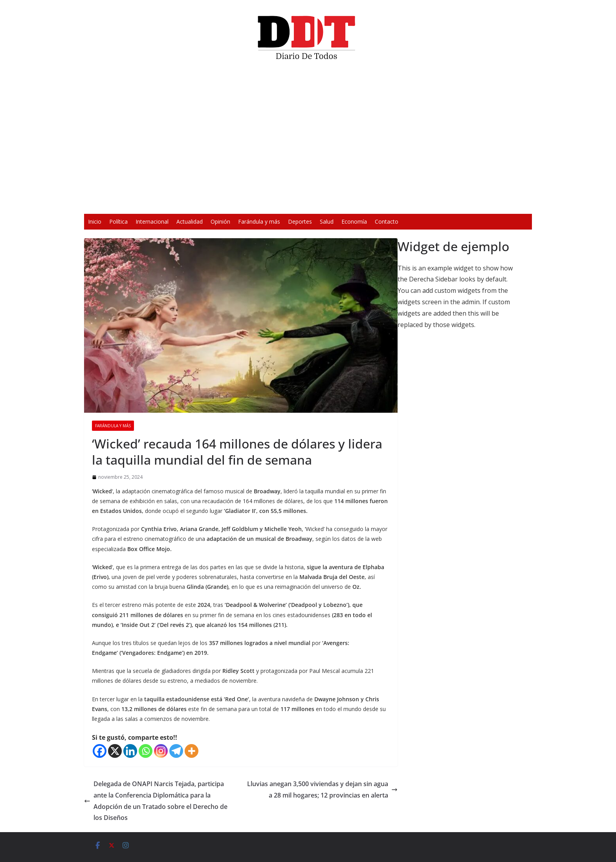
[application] (308, 140)
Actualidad (190, 221)
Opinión (220, 221)
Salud (327, 221)
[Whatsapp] (146, 751)
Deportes (300, 221)
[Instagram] (161, 751)
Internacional (152, 221)
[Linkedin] (130, 751)
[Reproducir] (192, 203)
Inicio (95, 221)
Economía (354, 221)
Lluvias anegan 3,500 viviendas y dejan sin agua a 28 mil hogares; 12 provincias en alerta (322, 789)
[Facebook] (100, 751)
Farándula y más (259, 221)
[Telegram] (176, 751)
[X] (115, 751)
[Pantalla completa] (423, 203)
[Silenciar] (411, 203)
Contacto (387, 221)
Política (118, 221)
